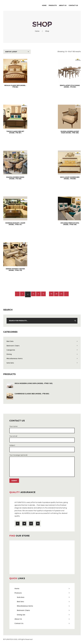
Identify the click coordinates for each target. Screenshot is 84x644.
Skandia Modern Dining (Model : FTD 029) (15, 178)
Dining (9, 354)
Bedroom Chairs (13, 346)
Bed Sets (10, 341)
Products (18, 593)
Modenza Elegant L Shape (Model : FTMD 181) (15, 224)
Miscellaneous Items (15, 358)
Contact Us (19, 624)
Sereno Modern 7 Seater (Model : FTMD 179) (15, 270)
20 (58, 294)
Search (75, 321)
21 (64, 294)
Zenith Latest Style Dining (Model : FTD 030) (70, 86)
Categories (11, 350)
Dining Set (21, 615)
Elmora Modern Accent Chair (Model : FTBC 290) (70, 132)
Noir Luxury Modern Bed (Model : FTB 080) (70, 178)
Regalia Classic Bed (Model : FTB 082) (15, 86)
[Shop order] (17, 52)
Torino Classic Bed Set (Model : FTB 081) (15, 132)
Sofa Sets (10, 363)
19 (52, 294)
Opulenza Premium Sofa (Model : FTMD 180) (70, 224)
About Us (18, 620)
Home (37, 31)
